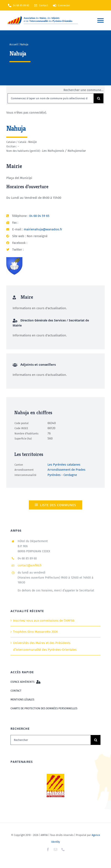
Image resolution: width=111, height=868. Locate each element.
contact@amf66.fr (30, 565)
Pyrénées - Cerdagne (62, 475)
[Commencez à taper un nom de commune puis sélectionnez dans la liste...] (51, 98)
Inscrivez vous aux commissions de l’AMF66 (44, 621)
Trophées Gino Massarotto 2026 (35, 632)
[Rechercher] (51, 740)
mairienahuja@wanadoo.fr (43, 229)
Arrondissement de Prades (66, 470)
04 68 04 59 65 (39, 216)
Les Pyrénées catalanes (64, 465)
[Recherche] (98, 98)
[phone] (63, 849)
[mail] (55, 849)
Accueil (14, 44)
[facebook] (48, 849)
